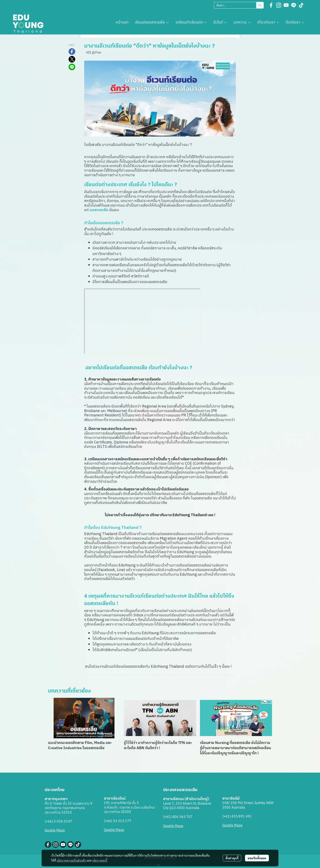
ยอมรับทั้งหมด (257, 858)
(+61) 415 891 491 (237, 817)
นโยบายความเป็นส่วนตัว (71, 860)
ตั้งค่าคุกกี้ (232, 858)
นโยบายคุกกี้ (100, 860)
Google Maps (55, 830)
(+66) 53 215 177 (118, 821)
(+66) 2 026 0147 (58, 822)
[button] (239, 5)
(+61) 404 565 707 (178, 817)
